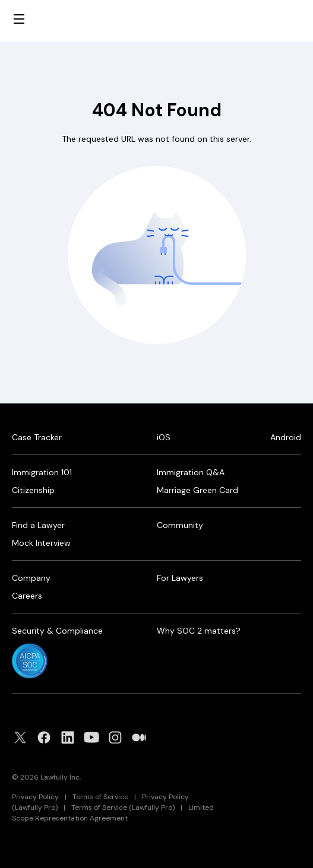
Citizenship (33, 490)
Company (31, 578)
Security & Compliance (57, 631)
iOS (164, 437)
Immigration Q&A (191, 472)
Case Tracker (37, 437)
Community (180, 525)
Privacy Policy (35, 797)
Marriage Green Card (197, 490)
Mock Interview (41, 543)
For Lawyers (180, 578)
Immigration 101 (42, 472)
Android (286, 437)
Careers (27, 596)
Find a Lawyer (38, 525)
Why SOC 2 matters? (199, 631)
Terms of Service (100, 797)
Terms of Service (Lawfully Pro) (123, 807)
